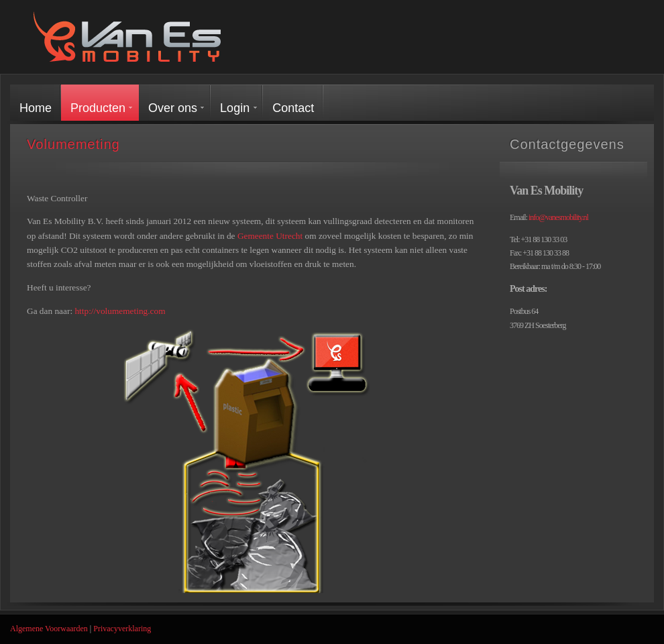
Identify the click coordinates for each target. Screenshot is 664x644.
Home (36, 108)
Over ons (173, 108)
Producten (98, 108)
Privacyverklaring (122, 629)
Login (235, 108)
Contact (293, 108)
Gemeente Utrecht (270, 236)
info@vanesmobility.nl (558, 217)
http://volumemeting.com (120, 311)
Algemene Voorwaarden (49, 629)
